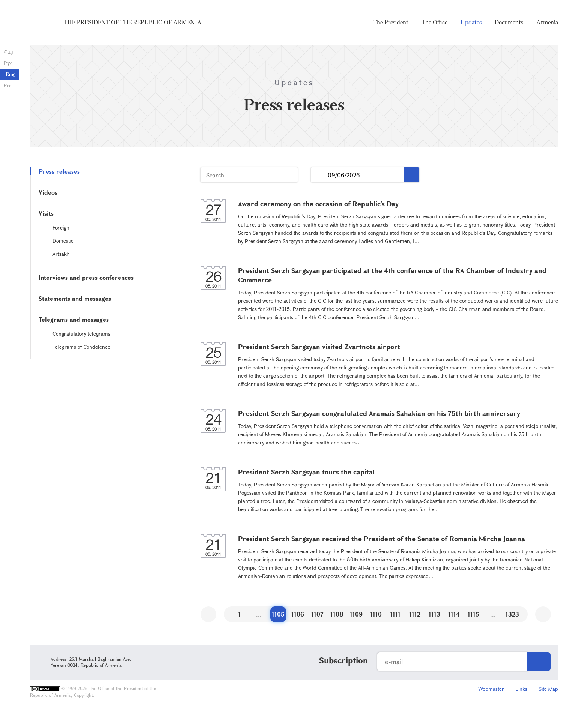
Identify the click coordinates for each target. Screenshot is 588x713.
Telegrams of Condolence (81, 347)
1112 (415, 614)
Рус (8, 63)
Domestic (63, 241)
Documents (509, 23)
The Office (434, 23)
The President (391, 23)
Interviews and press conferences (86, 277)
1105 (278, 614)
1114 (454, 614)
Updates (471, 23)
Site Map (548, 689)
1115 (473, 614)
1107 (317, 614)
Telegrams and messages (74, 319)
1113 (434, 614)
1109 (356, 614)
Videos (48, 192)
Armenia (547, 23)
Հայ (8, 52)
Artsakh (61, 254)
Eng (10, 74)
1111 (395, 614)
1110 (376, 614)
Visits (46, 213)
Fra (8, 85)
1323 (512, 614)
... (319, 175)
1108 (337, 614)
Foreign (61, 227)
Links (521, 689)
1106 (298, 614)
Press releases (59, 171)
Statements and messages (75, 298)
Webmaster (491, 689)
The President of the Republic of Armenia (133, 23)
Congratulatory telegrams (81, 334)
